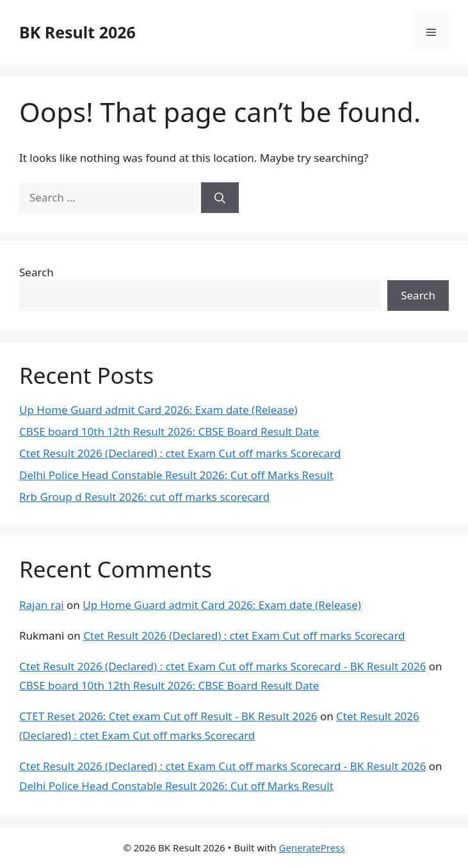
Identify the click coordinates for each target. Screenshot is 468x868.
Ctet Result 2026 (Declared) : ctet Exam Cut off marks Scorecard (180, 453)
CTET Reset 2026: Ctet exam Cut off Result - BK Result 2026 (168, 716)
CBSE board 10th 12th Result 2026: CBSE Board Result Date (169, 431)
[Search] (220, 198)
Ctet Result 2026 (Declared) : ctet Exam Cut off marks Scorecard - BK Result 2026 (222, 666)
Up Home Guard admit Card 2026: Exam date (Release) (158, 410)
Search (36, 272)
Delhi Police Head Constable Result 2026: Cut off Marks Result (176, 475)
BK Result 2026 (77, 32)
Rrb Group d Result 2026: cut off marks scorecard (144, 497)
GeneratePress (311, 848)
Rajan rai (42, 605)
